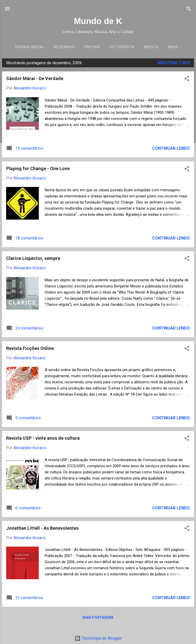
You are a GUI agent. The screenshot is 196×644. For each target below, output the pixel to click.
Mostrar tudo (174, 64)
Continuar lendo (171, 150)
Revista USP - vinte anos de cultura (43, 439)
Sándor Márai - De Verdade (35, 80)
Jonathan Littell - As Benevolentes (42, 529)
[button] (187, 80)
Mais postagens (98, 619)
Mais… (174, 47)
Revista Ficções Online (30, 350)
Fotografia (122, 47)
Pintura (92, 47)
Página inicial (30, 47)
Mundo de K (98, 21)
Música (151, 47)
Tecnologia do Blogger (98, 638)
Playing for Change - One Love (38, 170)
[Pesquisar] (189, 9)
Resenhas (64, 47)
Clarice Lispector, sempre (33, 260)
